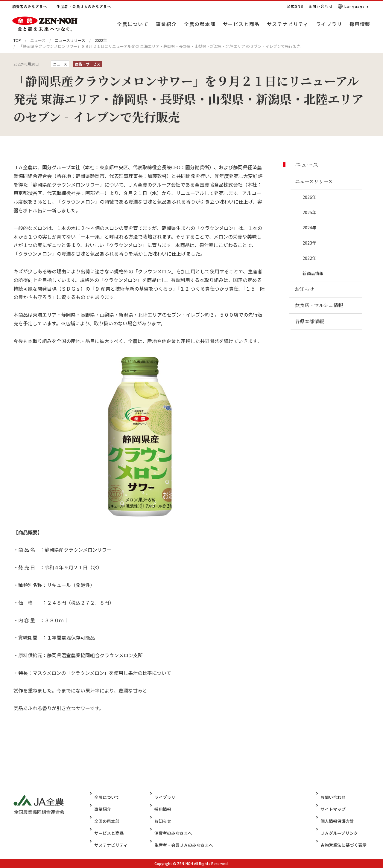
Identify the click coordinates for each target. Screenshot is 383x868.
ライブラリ (160, 797)
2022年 (101, 40)
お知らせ (158, 821)
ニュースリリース (70, 40)
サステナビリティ (111, 845)
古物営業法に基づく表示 (348, 845)
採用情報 (158, 809)
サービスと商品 (109, 833)
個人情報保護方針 (342, 821)
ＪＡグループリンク (344, 833)
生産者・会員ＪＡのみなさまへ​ (179, 845)
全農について (107, 797)
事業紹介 (103, 809)
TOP (17, 40)
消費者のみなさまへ (169, 833)
